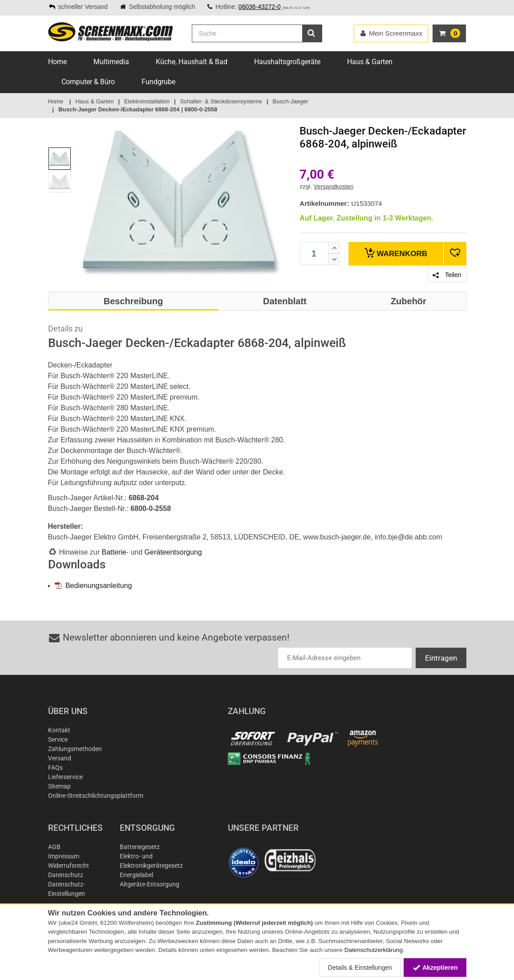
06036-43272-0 (260, 7)
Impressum (64, 856)
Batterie (114, 552)
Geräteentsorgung (173, 552)
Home (57, 62)
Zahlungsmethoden (75, 749)
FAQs (55, 768)
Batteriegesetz (140, 847)
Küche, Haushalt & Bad (192, 62)
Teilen (447, 275)
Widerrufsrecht (69, 866)
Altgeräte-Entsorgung (150, 884)
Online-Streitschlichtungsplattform (96, 796)
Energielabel (136, 875)
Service (58, 739)
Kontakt (59, 730)
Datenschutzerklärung (374, 950)
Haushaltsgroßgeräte (287, 62)
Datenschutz (66, 875)
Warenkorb (396, 253)
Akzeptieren (435, 968)
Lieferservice (65, 777)
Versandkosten (334, 186)
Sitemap (59, 786)
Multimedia (111, 62)
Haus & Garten (370, 62)
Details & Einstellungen (360, 968)
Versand (60, 758)
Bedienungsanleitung (93, 586)
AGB (54, 847)
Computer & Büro (88, 82)
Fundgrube (158, 82)
